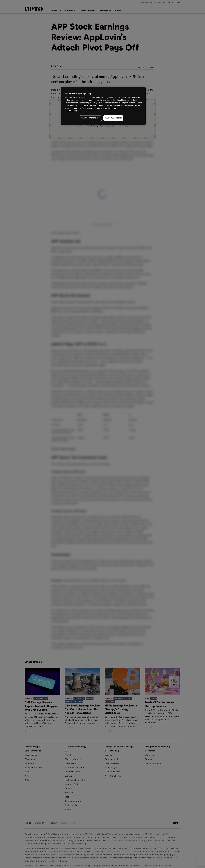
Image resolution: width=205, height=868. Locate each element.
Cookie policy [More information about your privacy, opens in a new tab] (71, 111)
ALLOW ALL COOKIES (113, 118)
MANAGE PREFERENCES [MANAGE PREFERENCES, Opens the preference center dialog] (91, 118)
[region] (103, 106)
